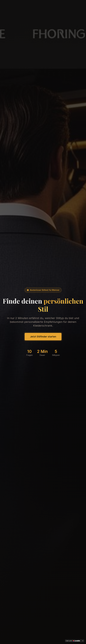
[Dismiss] (83, 641)
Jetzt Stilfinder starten (43, 337)
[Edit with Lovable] (73, 641)
